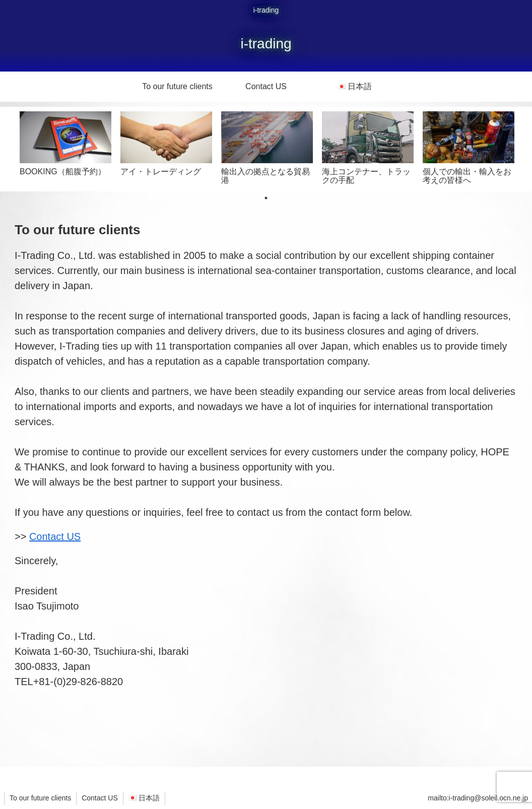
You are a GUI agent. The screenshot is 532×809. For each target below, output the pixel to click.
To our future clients (40, 798)
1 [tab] (266, 198)
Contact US (55, 536)
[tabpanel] (65, 147)
